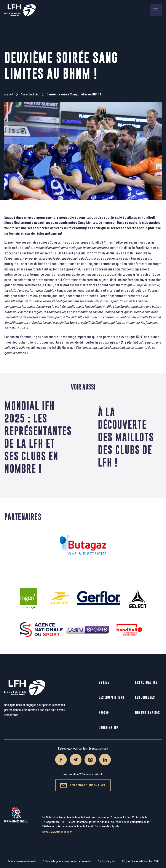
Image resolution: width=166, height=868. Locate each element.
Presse (104, 713)
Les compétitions (111, 697)
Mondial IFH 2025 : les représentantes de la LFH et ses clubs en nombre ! (38, 437)
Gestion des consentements (22, 861)
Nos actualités (30, 94)
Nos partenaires (147, 713)
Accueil (9, 94)
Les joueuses (145, 697)
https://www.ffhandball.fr (57, 832)
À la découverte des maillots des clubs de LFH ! (126, 437)
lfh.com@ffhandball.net (83, 785)
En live (104, 682)
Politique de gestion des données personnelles (67, 861)
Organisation (109, 728)
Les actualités (146, 682)
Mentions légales (107, 861)
